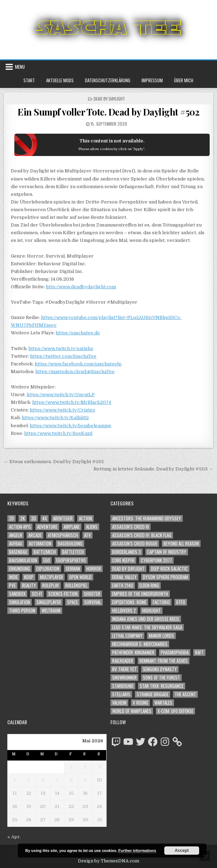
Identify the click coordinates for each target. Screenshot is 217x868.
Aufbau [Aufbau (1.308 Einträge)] (16, 544)
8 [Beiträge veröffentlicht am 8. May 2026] (71, 780)
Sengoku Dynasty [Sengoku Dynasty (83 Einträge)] (160, 669)
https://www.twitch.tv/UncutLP (61, 395)
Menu (20, 67)
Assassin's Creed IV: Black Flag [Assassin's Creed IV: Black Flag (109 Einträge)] (142, 535)
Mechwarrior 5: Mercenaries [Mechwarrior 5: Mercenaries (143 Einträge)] (140, 644)
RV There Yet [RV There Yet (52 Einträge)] (124, 669)
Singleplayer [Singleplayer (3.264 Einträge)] (49, 602)
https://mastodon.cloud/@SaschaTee (75, 372)
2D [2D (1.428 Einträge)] (12, 518)
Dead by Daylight (109, 99)
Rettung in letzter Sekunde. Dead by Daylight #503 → (153, 469)
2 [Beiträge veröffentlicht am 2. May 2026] (85, 767)
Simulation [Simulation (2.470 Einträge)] (20, 602)
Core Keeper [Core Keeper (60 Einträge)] (123, 560)
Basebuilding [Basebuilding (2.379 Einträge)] (70, 544)
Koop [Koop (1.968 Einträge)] (29, 577)
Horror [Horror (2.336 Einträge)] (94, 569)
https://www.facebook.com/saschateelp (78, 364)
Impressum (152, 80)
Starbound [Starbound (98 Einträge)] (123, 686)
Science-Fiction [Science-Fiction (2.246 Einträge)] (63, 594)
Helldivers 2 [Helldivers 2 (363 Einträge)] (124, 611)
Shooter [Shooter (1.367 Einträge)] (92, 594)
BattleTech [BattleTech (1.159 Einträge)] (73, 552)
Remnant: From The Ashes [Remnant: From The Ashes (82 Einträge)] (164, 661)
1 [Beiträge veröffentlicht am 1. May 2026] (71, 767)
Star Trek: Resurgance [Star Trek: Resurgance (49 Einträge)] (162, 686)
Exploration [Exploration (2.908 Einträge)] (48, 569)
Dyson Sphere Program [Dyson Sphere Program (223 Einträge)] (165, 577)
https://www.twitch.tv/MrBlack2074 (72, 402)
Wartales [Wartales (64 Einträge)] (163, 703)
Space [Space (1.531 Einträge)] (73, 602)
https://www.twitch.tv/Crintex (62, 410)
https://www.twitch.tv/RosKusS (58, 433)
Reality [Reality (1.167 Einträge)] (29, 585)
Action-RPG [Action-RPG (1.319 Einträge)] (20, 527)
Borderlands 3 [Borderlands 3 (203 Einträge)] (126, 552)
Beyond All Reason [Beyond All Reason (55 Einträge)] (181, 544)
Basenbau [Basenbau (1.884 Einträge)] (18, 552)
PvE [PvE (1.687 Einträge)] (12, 585)
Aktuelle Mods (60, 80)
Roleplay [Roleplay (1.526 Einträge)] (51, 585)
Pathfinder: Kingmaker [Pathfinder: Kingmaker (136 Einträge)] (133, 652)
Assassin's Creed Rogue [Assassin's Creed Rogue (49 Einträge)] (135, 544)
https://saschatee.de (78, 333)
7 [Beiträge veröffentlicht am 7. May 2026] (57, 780)
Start (29, 80)
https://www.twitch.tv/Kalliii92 (55, 418)
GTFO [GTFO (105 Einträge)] (181, 602)
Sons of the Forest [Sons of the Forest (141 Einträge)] (161, 678)
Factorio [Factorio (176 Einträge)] (161, 602)
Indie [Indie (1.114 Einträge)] (13, 577)
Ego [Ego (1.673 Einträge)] (47, 560)
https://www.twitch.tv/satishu (61, 348)
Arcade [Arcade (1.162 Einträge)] (35, 535)
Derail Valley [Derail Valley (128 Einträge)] (124, 577)
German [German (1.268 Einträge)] (73, 569)
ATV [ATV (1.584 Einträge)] (88, 535)
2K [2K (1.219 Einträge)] (23, 518)
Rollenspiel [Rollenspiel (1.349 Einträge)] (76, 585)
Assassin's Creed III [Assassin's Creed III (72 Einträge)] (131, 527)
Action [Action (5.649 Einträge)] (85, 518)
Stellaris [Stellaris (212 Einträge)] (121, 694)
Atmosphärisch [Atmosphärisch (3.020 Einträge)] (63, 535)
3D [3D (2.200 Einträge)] (34, 518)
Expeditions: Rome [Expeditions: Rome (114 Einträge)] (129, 602)
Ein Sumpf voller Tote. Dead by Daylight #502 (108, 112)
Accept (182, 851)
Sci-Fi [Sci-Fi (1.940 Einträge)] (37, 594)
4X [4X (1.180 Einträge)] (45, 518)
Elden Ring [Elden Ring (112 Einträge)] (149, 585)
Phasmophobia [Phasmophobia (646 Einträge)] (175, 652)
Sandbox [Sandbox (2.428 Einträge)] (17, 594)
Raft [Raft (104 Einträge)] (199, 652)
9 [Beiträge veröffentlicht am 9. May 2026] (85, 780)
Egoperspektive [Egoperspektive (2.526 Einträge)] (71, 560)
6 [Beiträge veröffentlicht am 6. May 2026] (43, 780)
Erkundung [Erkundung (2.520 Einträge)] (20, 569)
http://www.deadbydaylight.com (81, 287)
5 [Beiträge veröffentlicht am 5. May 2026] (29, 780)
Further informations (137, 851)
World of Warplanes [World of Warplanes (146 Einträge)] (132, 711)
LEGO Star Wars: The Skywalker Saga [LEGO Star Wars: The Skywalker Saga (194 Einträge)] (147, 627)
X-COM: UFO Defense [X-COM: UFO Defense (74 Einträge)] (175, 711)
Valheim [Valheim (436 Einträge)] (119, 703)
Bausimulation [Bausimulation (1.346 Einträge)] (23, 560)
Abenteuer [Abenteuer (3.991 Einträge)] (63, 518)
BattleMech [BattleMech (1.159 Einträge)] (45, 552)
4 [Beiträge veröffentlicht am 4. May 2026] (15, 780)
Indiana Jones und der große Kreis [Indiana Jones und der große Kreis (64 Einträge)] (146, 619)
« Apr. (14, 837)
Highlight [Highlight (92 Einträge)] (151, 611)
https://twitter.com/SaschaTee (63, 356)
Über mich (184, 80)
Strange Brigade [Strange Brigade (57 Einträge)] (153, 694)
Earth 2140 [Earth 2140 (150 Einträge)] (123, 585)
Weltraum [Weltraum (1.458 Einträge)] (51, 611)
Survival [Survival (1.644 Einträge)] (93, 602)
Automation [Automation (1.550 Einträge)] (40, 544)
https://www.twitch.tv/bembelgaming (71, 426)
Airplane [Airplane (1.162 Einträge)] (72, 527)
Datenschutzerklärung (108, 80)
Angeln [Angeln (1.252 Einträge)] (16, 535)
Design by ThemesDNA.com (108, 861)
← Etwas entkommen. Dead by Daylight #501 (54, 462)
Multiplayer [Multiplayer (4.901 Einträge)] (51, 577)
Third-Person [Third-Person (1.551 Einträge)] (22, 611)
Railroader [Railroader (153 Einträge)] (123, 661)
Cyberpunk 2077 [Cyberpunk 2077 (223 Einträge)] (156, 560)
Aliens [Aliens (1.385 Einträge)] (92, 527)
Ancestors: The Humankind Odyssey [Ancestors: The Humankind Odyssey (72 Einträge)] (147, 518)
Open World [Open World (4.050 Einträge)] (80, 577)
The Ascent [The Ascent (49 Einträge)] (185, 694)
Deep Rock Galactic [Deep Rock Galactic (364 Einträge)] (169, 569)
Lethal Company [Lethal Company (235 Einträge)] (127, 636)
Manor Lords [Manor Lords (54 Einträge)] (161, 636)
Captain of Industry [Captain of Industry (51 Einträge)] (167, 552)
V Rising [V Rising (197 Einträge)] (140, 703)
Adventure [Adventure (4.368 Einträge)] (47, 527)
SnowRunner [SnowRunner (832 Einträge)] (124, 678)
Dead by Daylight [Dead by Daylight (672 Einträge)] (128, 569)
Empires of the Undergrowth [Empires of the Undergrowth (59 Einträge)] (140, 594)
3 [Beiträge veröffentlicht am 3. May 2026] (100, 767)
